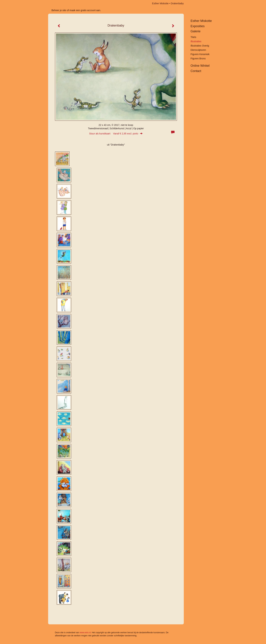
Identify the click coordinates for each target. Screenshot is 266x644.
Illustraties (196, 41)
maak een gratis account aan (85, 10)
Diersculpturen (198, 50)
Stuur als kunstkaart (116, 134)
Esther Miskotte (160, 3)
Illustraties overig (200, 46)
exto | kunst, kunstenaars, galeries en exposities (58, 3)
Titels (193, 37)
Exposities (198, 26)
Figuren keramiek (200, 54)
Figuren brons (198, 58)
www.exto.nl (85, 633)
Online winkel (200, 66)
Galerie (196, 31)
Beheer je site (59, 10)
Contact (196, 71)
